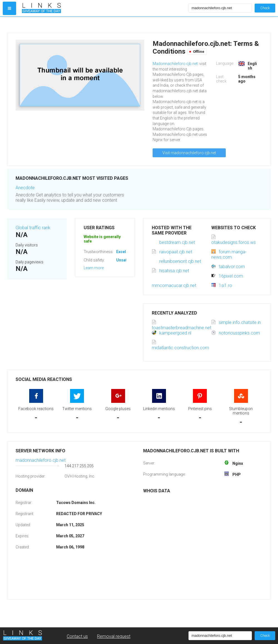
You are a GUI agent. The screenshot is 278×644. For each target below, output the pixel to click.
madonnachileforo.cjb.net (41, 460)
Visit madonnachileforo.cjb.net (189, 153)
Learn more (94, 268)
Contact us (77, 636)
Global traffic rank (33, 228)
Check (265, 8)
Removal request (114, 636)
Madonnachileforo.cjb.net (175, 64)
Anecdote (25, 188)
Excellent (125, 252)
